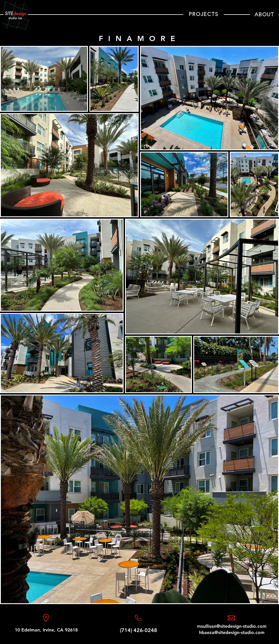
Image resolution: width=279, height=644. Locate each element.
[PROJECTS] (204, 14)
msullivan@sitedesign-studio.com (232, 626)
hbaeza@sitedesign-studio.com (232, 632)
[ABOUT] (264, 14)
